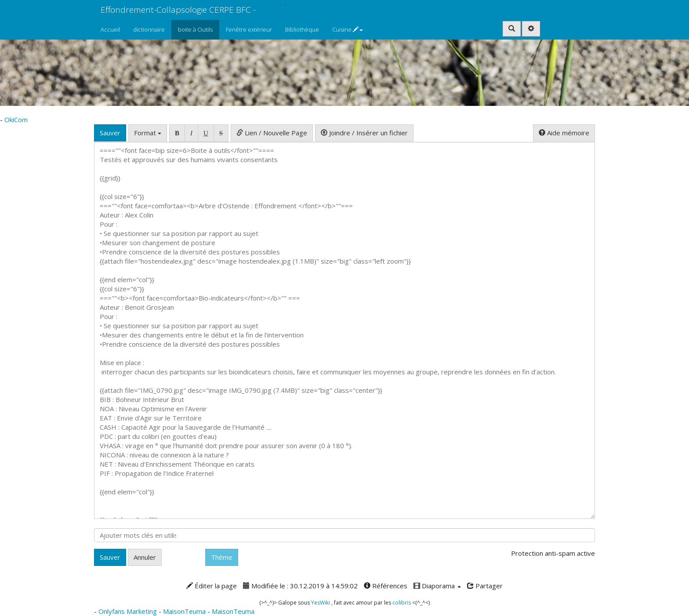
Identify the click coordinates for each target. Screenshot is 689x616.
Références (386, 586)
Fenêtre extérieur (249, 29)
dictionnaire (149, 29)
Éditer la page (212, 586)
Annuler (145, 557)
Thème (222, 557)
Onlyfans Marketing (129, 611)
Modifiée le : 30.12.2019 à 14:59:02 (300, 586)
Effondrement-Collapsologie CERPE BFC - (178, 10)
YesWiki (321, 603)
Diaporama (437, 586)
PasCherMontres (284, 12)
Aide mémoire (564, 133)
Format (148, 133)
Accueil (110, 29)
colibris (402, 603)
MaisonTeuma (185, 611)
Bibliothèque (302, 29)
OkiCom (273, 4)
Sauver (110, 133)
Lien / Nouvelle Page (272, 133)
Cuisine (348, 29)
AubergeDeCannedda (573, 28)
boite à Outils (195, 29)
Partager (485, 586)
